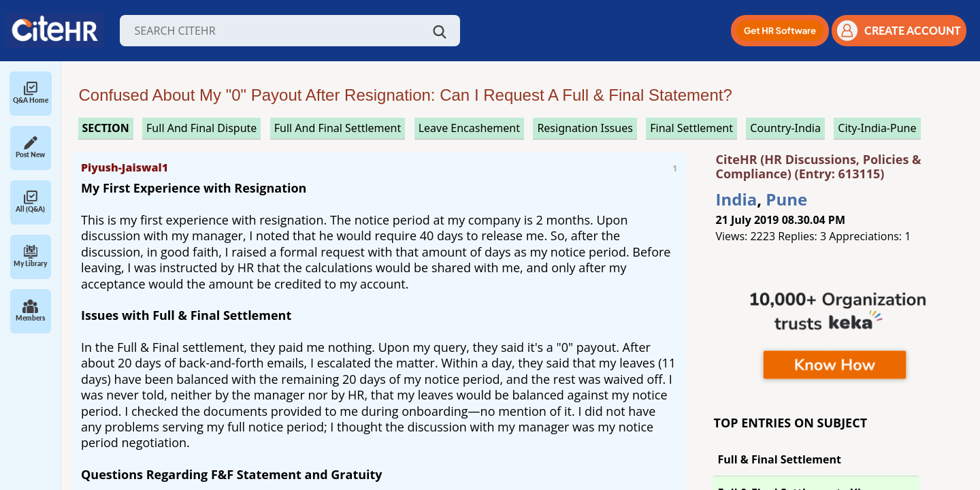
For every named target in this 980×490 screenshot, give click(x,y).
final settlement (691, 128)
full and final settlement (338, 128)
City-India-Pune (877, 128)
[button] (780, 31)
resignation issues (585, 128)
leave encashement (469, 128)
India (737, 199)
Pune (786, 199)
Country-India (785, 128)
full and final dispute (201, 128)
